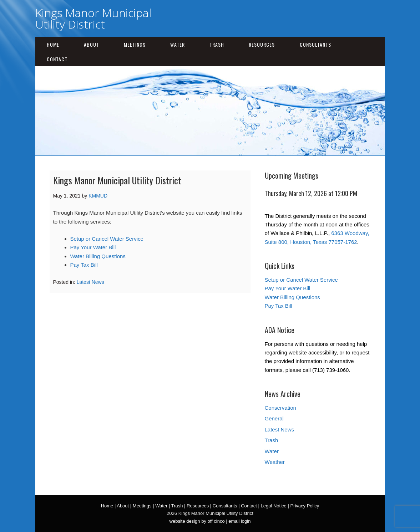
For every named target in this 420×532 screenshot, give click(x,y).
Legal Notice (274, 506)
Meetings (135, 44)
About (92, 44)
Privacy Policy (305, 506)
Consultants (315, 44)
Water (178, 44)
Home (53, 44)
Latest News (90, 282)
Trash (217, 44)
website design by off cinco (197, 521)
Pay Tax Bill (84, 265)
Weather (275, 462)
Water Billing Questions (98, 256)
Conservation (280, 408)
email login (239, 521)
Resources (262, 44)
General (274, 418)
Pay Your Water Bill (93, 247)
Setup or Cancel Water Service (107, 239)
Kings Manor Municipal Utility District (93, 18)
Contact (57, 59)
